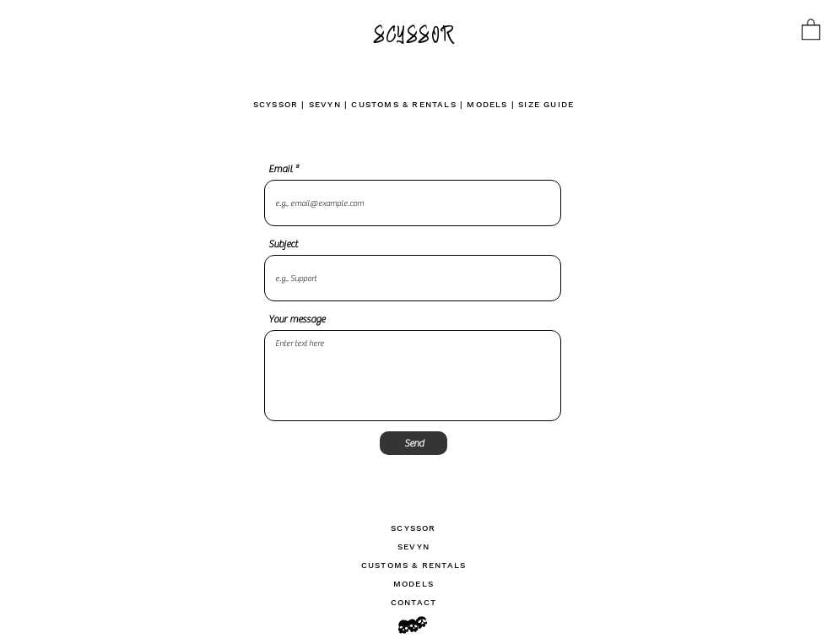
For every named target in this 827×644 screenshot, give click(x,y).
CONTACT (413, 602)
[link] (811, 29)
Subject (283, 244)
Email (280, 169)
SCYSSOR (276, 104)
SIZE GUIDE (546, 104)
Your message (297, 319)
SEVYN (325, 104)
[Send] (413, 443)
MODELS (487, 104)
